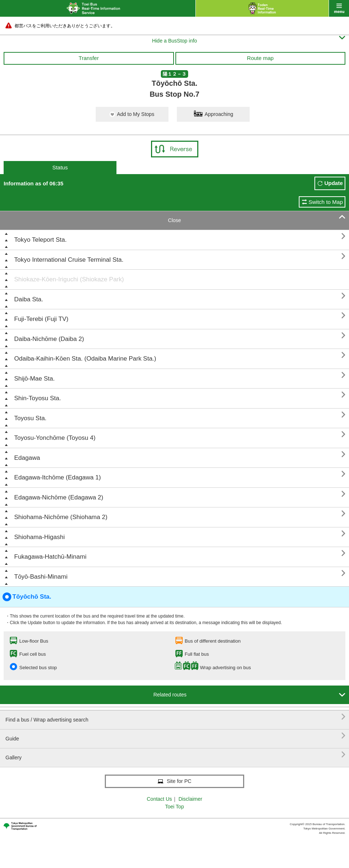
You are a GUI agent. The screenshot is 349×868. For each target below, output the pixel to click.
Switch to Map (326, 202)
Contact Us (159, 799)
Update (334, 183)
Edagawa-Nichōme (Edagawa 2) (59, 497)
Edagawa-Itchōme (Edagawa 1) (57, 477)
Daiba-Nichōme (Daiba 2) (49, 339)
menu (339, 8)
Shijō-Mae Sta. (35, 379)
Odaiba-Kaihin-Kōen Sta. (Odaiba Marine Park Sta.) (85, 359)
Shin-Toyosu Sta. (38, 398)
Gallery (175, 755)
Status (60, 167)
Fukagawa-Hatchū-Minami (50, 557)
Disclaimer (190, 799)
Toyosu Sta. (30, 418)
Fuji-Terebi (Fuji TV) (41, 319)
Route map (260, 58)
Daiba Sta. (29, 299)
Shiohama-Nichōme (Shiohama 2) (61, 517)
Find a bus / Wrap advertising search (175, 717)
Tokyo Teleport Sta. (40, 240)
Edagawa (27, 458)
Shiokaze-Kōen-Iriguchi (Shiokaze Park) (69, 279)
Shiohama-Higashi (39, 537)
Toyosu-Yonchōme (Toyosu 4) (55, 438)
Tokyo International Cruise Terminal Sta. (69, 260)
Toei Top (175, 807)
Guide (175, 736)
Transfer (89, 58)
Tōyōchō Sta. (27, 597)
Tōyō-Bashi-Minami (41, 577)
